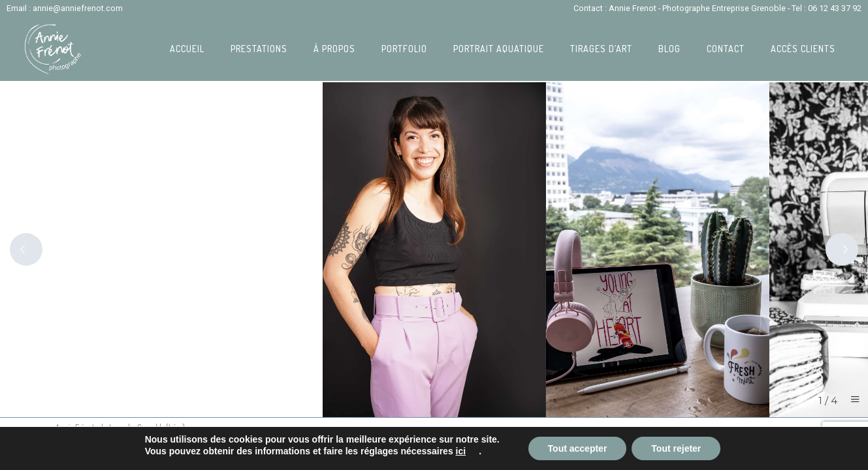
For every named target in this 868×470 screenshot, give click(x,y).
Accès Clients (803, 49)
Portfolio (404, 49)
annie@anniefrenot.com (78, 8)
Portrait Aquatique (499, 49)
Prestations (259, 49)
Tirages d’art (601, 49)
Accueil (187, 49)
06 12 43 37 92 (835, 8)
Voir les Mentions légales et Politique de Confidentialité (137, 460)
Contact (726, 49)
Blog (669, 49)
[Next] (842, 249)
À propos (334, 49)
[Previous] (26, 249)
